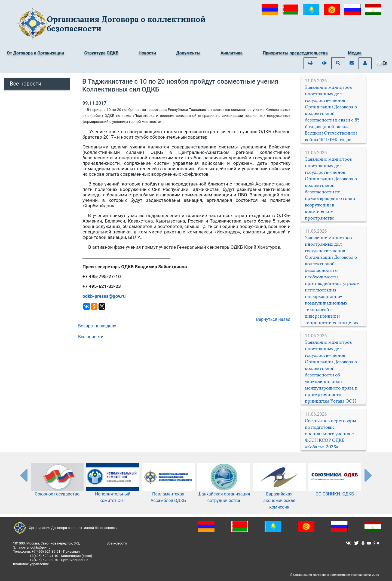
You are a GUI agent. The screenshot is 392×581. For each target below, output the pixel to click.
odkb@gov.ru (40, 547)
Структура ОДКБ (101, 53)
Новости (147, 53)
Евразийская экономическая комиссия (279, 492)
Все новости (26, 84)
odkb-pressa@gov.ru (104, 296)
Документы (188, 53)
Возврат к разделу (97, 326)
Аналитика (232, 53)
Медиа (355, 53)
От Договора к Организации (35, 53)
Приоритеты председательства (295, 53)
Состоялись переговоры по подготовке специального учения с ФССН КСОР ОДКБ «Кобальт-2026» (330, 434)
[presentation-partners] (23, 475)
